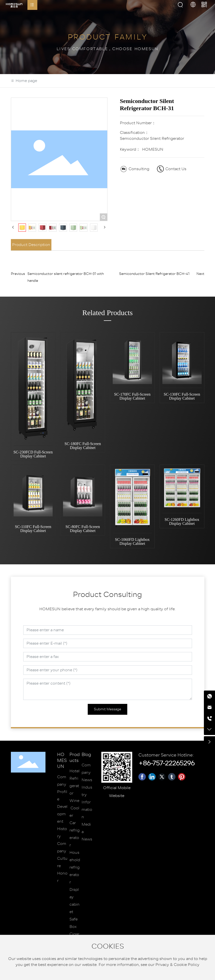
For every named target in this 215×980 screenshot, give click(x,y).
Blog (86, 755)
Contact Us (176, 169)
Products (75, 758)
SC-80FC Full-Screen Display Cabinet (83, 529)
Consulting (139, 169)
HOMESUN (62, 761)
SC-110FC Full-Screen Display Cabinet (33, 529)
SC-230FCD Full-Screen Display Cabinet (33, 454)
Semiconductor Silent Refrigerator (152, 139)
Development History (62, 821)
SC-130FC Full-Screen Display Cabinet (182, 396)
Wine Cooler (74, 808)
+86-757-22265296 (166, 763)
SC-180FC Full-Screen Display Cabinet (83, 446)
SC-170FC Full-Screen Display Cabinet (132, 396)
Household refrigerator (75, 867)
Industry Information (87, 802)
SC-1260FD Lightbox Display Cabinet (182, 521)
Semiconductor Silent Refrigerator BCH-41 (154, 274)
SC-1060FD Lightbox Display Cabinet (132, 541)
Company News (87, 773)
